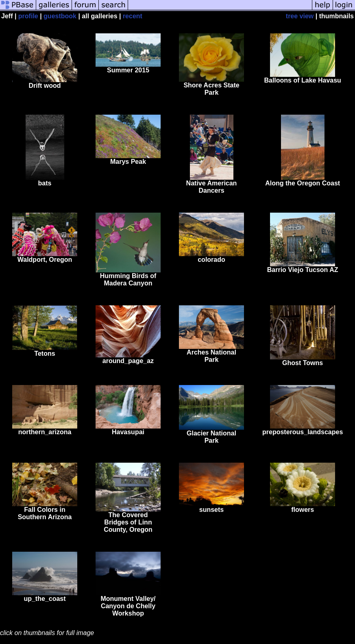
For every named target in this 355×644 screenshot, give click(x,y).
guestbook (60, 16)
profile (28, 16)
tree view (300, 16)
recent (133, 16)
